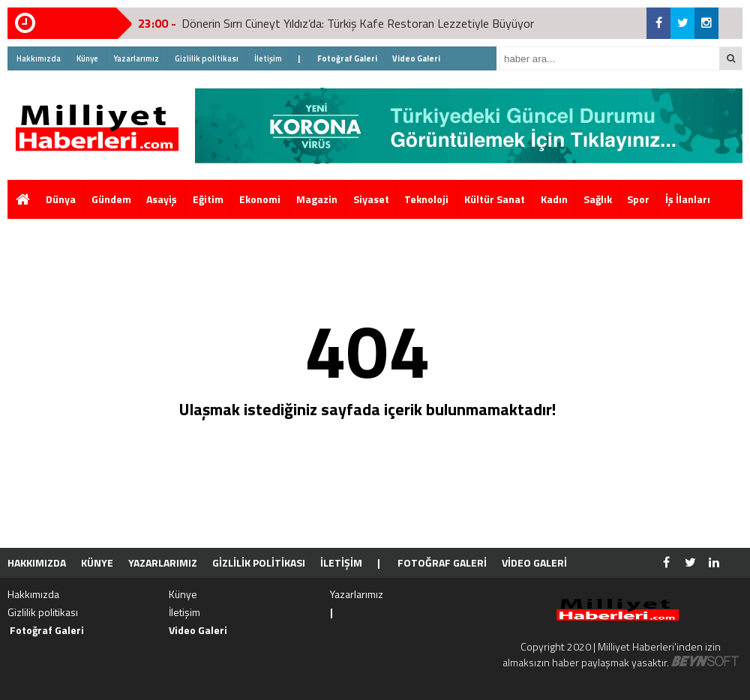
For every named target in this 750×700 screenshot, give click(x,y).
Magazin (317, 199)
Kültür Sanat (495, 199)
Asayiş (162, 199)
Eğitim (208, 199)
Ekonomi (260, 199)
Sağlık (598, 199)
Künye (87, 58)
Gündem (111, 199)
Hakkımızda (39, 58)
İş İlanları (688, 199)
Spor (638, 199)
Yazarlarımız (136, 58)
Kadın (554, 199)
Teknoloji (426, 199)
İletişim (268, 58)
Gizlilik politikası (207, 58)
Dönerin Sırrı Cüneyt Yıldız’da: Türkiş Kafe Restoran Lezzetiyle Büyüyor (358, 23)
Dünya (61, 199)
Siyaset (371, 199)
